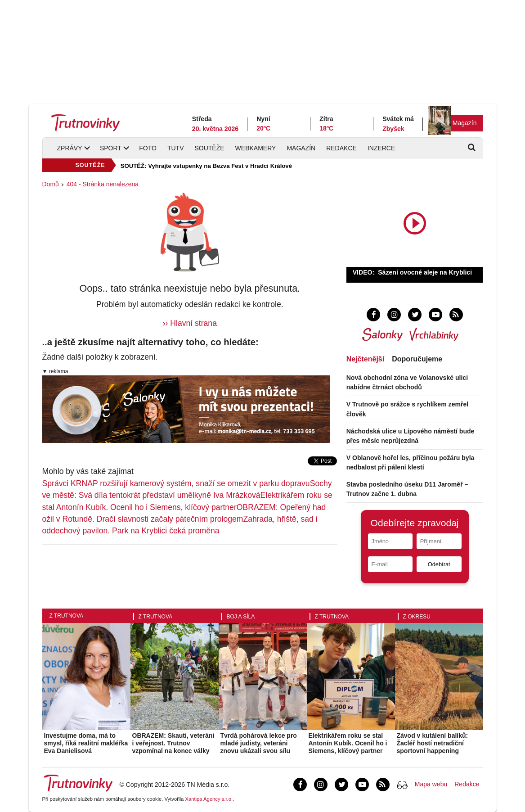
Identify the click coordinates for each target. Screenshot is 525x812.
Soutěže (209, 148)
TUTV (176, 148)
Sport (111, 148)
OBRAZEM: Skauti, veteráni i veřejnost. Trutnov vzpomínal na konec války (173, 743)
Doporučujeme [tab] (417, 359)
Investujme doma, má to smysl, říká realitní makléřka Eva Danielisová (86, 743)
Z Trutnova (67, 616)
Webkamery (256, 148)
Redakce (341, 148)
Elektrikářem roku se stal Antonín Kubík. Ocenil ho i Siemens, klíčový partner (348, 743)
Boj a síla (241, 617)
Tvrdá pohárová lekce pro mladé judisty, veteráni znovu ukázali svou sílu (259, 743)
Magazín (465, 123)
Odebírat (439, 564)
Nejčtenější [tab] (365, 359)
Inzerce (381, 148)
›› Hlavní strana (190, 323)
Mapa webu (431, 784)
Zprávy (70, 148)
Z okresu (417, 617)
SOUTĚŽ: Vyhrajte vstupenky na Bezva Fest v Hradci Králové (206, 166)
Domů (51, 184)
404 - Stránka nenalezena (103, 184)
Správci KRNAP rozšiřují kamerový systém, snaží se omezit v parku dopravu (176, 483)
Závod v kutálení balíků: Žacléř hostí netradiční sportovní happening (433, 743)
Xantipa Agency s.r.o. (209, 799)
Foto (148, 148)
